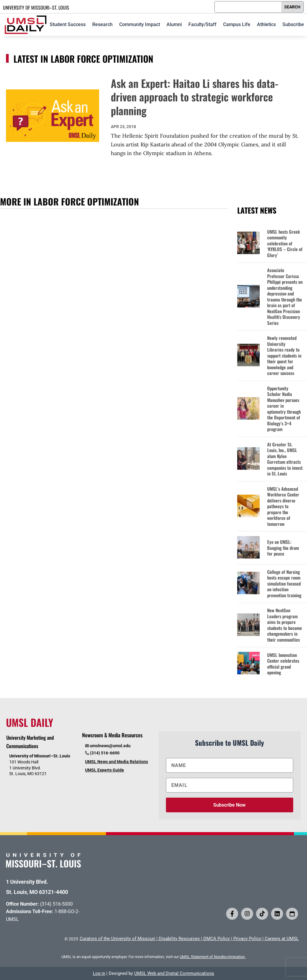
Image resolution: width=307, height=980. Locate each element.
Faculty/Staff (202, 24)
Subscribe (293, 24)
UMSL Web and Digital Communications (174, 973)
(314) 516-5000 (56, 904)
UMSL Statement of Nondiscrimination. (213, 957)
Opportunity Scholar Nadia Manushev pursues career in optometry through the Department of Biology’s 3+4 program (284, 409)
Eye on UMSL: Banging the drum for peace (283, 548)
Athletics (266, 24)
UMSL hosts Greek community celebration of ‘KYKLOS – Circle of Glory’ (285, 244)
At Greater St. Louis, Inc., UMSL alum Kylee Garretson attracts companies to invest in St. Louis (285, 459)
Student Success (68, 24)
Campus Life (237, 24)
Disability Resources (179, 939)
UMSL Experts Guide (105, 770)
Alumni (174, 24)
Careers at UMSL (282, 939)
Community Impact (140, 24)
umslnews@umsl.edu (110, 746)
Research (102, 24)
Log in (99, 973)
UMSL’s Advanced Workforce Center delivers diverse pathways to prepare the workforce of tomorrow (283, 506)
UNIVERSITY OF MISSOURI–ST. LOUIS (36, 7)
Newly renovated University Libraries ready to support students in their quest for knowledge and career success (284, 356)
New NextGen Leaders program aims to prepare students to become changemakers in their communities (285, 625)
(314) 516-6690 (105, 753)
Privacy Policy (247, 939)
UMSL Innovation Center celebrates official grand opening (283, 664)
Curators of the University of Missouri (117, 939)
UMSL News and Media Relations (117, 762)
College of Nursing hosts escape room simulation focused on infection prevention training (284, 584)
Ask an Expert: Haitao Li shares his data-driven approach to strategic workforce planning (195, 97)
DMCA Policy (217, 939)
